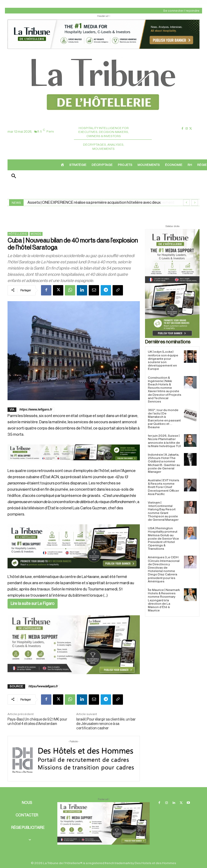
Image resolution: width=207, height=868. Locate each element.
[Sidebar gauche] (74, 645)
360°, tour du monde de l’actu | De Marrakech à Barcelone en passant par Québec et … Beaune (164, 419)
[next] (195, 203)
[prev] (186, 203)
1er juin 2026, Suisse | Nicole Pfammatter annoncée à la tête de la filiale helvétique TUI (164, 441)
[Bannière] (74, 465)
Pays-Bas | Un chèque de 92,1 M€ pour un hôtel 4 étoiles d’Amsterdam (37, 722)
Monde (36, 234)
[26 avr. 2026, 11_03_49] (74, 546)
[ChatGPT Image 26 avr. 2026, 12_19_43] (103, 48)
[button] (14, 177)
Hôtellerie (18, 234)
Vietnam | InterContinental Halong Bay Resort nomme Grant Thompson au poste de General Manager (163, 511)
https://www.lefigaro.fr (36, 410)
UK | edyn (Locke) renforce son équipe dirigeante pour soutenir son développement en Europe (163, 360)
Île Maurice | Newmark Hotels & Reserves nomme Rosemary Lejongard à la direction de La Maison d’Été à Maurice (164, 600)
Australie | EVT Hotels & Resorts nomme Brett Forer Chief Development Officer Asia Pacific (164, 487)
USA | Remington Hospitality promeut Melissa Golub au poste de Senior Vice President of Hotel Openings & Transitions (163, 538)
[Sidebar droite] (172, 284)
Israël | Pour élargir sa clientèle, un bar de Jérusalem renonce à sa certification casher (106, 724)
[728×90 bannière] (103, 823)
